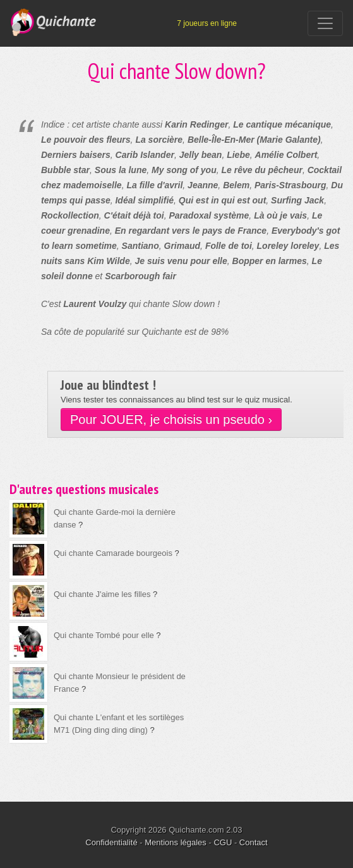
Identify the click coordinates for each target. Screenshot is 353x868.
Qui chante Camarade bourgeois (113, 553)
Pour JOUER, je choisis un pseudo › (171, 419)
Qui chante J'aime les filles (102, 594)
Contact (254, 842)
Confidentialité (111, 842)
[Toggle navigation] (325, 23)
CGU (223, 842)
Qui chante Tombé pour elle (104, 635)
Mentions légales (176, 842)
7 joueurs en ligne (207, 23)
